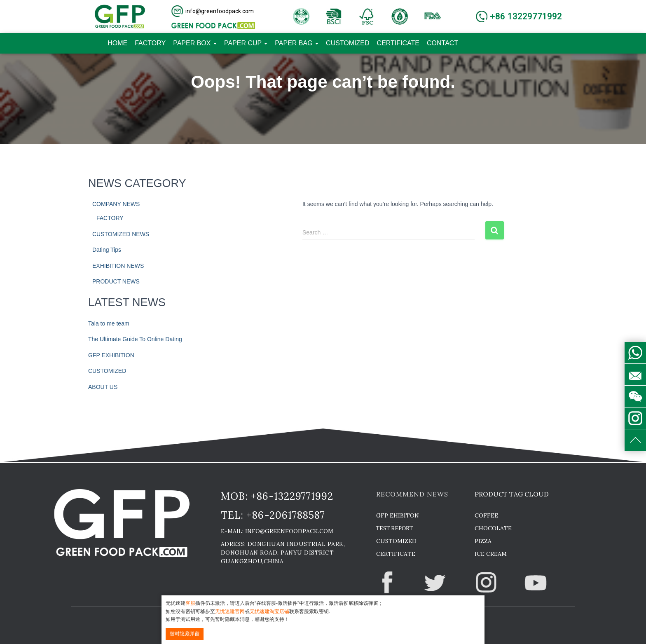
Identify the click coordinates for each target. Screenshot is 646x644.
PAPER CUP (246, 43)
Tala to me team (109, 323)
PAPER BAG (297, 43)
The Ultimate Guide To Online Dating (135, 339)
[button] (213, 11)
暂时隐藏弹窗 (185, 634)
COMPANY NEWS (116, 204)
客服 (190, 603)
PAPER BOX (195, 43)
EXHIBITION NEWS (118, 266)
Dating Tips (107, 250)
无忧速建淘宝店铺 (269, 611)
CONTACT (442, 43)
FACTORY (150, 43)
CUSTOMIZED (348, 43)
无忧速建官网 (230, 611)
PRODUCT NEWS (116, 281)
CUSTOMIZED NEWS (121, 234)
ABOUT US (103, 387)
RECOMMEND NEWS (412, 494)
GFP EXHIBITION (111, 355)
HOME (117, 43)
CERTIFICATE (398, 43)
